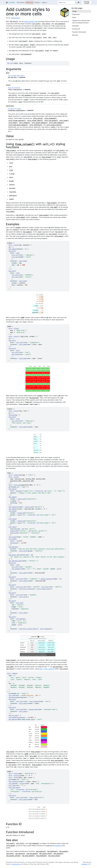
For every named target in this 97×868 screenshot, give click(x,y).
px (18, 541)
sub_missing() (34, 398)
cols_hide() (10, 212)
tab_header (12, 489)
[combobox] (66, 2)
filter (16, 328)
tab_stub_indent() (28, 856)
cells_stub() (64, 121)
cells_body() (13, 123)
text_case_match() (57, 760)
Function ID (76, 29)
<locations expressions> (17, 110)
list (18, 253)
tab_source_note (14, 555)
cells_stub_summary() (56, 123)
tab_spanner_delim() (13, 856)
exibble (18, 228)
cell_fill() (46, 24)
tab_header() (64, 851)
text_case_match (14, 788)
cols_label (12, 527)
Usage (74, 11)
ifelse (22, 784)
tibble (15, 673)
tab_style (12, 251)
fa (45, 491)
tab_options (13, 719)
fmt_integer (13, 507)
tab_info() (10, 854)
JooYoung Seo (16, 864)
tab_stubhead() (41, 856)
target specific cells (31, 22)
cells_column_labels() (35, 121)
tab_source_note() (46, 854)
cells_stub (23, 613)
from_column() (25, 144)
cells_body (23, 261)
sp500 (22, 318)
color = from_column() (47, 669)
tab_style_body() (54, 856)
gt (7, 2)
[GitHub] (76, 2)
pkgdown (84, 864)
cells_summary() (25, 123)
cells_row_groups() (51, 121)
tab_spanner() (58, 854)
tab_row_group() (32, 854)
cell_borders (16, 569)
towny (32, 458)
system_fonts (33, 709)
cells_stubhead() (50, 118)
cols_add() (54, 207)
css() (20, 102)
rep (22, 695)
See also (75, 35)
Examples (75, 26)
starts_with (22, 499)
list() (26, 100)
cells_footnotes (28, 589)
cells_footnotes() (36, 125)
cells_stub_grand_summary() (18, 125)
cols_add (12, 695)
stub (12, 541)
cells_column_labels (30, 629)
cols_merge (12, 511)
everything (14, 543)
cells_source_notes (44, 589)
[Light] (79, 2)
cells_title (23, 551)
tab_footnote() (52, 851)
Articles (37, 2)
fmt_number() (27, 232)
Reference (29, 2)
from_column (34, 701)
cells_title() (38, 118)
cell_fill (15, 255)
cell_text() (36, 24)
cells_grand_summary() (40, 123)
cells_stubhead (45, 629)
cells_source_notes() (54, 125)
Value (74, 17)
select (16, 245)
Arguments (76, 14)
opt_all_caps (13, 715)
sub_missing (13, 415)
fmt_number (12, 249)
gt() (59, 81)
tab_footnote (13, 547)
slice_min (17, 776)
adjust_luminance (47, 579)
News (44, 2)
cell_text (15, 257)
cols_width (12, 539)
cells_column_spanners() (17, 121)
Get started (21, 2)
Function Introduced (79, 32)
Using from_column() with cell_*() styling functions (81, 22)
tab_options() (20, 854)
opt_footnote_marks (15, 561)
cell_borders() (60, 24)
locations (58, 846)
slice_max (17, 485)
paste (20, 491)
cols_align (12, 537)
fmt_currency (13, 782)
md (17, 491)
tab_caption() (41, 851)
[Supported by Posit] (87, 2)
